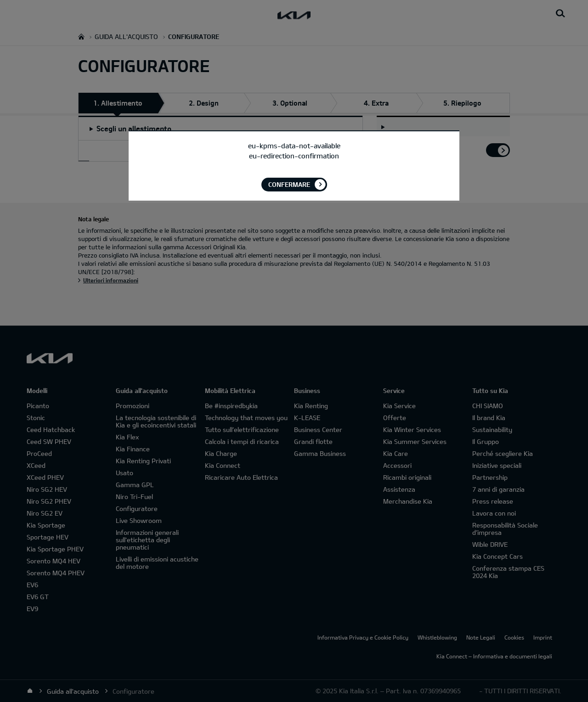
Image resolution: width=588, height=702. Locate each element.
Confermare (289, 184)
